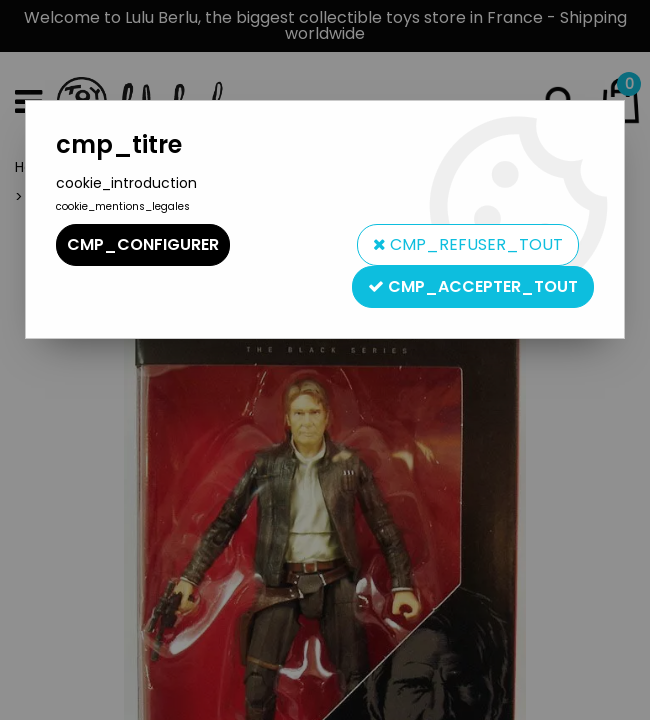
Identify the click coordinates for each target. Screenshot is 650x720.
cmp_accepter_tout (473, 286)
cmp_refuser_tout (468, 244)
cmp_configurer (143, 244)
